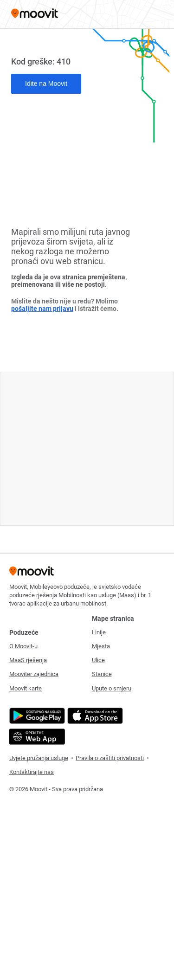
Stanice (102, 674)
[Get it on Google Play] (36, 716)
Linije (99, 632)
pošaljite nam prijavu (42, 309)
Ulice (98, 660)
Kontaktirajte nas (32, 772)
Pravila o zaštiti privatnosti (110, 758)
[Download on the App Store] (94, 716)
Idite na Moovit (46, 84)
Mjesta (101, 646)
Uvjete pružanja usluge (39, 758)
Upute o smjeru (112, 688)
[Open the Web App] (36, 737)
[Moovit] (35, 14)
